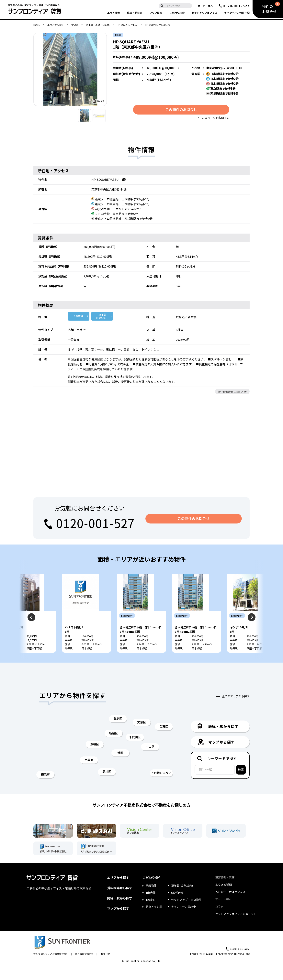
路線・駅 (135, 13)
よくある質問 (223, 897)
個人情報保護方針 (84, 967)
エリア (113, 13)
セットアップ (204, 13)
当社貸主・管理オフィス (230, 905)
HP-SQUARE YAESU (127, 25)
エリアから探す (56, 25)
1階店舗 (79, 317)
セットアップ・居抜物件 (186, 913)
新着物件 (151, 899)
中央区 (75, 25)
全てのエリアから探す (236, 709)
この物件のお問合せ (181, 111)
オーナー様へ (205, 6)
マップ (156, 13)
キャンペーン (237, 13)
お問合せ (105, 967)
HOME (37, 25)
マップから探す (118, 921)
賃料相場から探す (120, 901)
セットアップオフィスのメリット (236, 927)
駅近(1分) (177, 906)
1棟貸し (151, 913)
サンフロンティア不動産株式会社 (51, 967)
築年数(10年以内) (182, 899)
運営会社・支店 (225, 890)
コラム (219, 919)
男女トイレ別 (154, 920)
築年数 (102, 318)
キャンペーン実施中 (183, 920)
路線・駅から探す (120, 911)
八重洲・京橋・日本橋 (98, 25)
